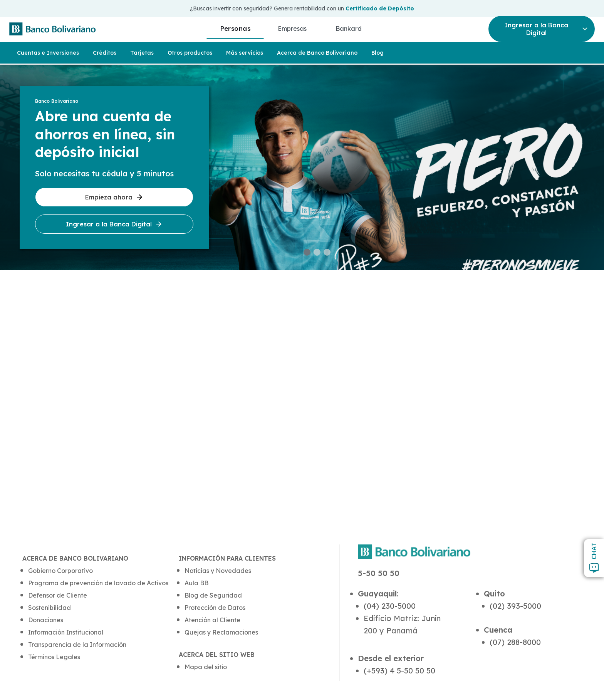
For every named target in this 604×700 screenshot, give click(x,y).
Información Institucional (66, 632)
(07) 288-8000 (515, 642)
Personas (235, 28)
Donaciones (46, 620)
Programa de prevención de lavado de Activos (98, 583)
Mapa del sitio (206, 667)
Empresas (292, 28)
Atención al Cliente (212, 620)
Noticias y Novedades (218, 571)
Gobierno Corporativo (60, 571)
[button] (307, 252)
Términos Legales (54, 657)
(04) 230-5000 (390, 606)
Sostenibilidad (49, 608)
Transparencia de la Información (77, 645)
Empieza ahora (114, 197)
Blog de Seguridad (213, 595)
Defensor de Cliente (58, 595)
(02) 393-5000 (515, 606)
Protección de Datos (215, 608)
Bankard (349, 28)
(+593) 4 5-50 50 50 (399, 671)
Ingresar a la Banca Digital (114, 224)
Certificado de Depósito (380, 8)
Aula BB (196, 583)
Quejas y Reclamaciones (221, 632)
